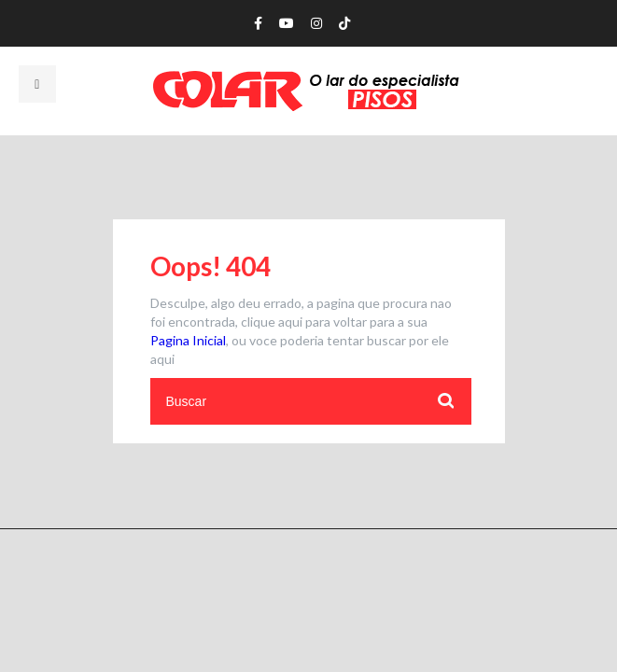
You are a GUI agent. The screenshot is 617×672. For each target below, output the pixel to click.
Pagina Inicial (188, 340)
